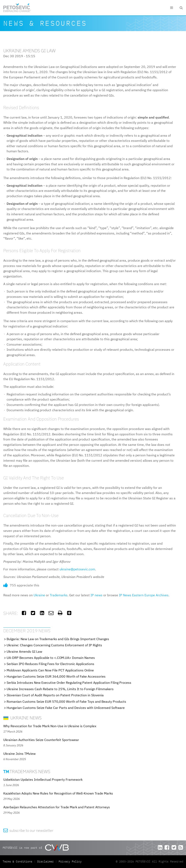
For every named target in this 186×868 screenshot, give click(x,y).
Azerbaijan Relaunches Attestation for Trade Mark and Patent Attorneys (57, 807)
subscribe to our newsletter (28, 830)
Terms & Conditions (18, 862)
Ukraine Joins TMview (19, 754)
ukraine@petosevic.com (77, 569)
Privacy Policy (70, 862)
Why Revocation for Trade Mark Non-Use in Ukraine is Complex (50, 726)
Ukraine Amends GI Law (24, 651)
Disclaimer (45, 862)
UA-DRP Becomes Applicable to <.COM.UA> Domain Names (51, 658)
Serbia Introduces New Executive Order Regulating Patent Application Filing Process (69, 683)
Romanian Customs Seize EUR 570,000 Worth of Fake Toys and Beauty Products (66, 701)
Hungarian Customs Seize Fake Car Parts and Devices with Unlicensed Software (66, 708)
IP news (96, 595)
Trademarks (59, 595)
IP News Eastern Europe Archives (144, 595)
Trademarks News (27, 771)
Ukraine (39, 595)
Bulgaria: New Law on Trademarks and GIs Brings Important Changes (58, 639)
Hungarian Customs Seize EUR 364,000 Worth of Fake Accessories (56, 676)
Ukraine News (22, 718)
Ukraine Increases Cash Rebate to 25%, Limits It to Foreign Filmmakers (60, 689)
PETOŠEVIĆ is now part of (36, 848)
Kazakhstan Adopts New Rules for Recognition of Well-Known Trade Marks (58, 793)
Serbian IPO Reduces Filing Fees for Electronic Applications (50, 664)
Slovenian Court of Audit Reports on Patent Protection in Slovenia (55, 695)
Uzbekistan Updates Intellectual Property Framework (43, 779)
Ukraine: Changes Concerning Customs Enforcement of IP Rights (54, 645)
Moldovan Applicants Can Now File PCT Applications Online (50, 670)
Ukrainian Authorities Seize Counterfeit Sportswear (41, 740)
